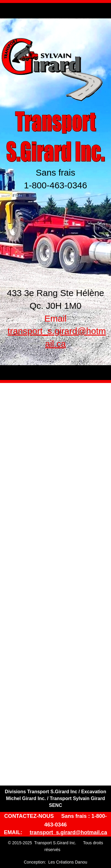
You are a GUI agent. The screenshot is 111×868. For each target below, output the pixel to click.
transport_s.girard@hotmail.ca (68, 832)
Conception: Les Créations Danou (55, 862)
